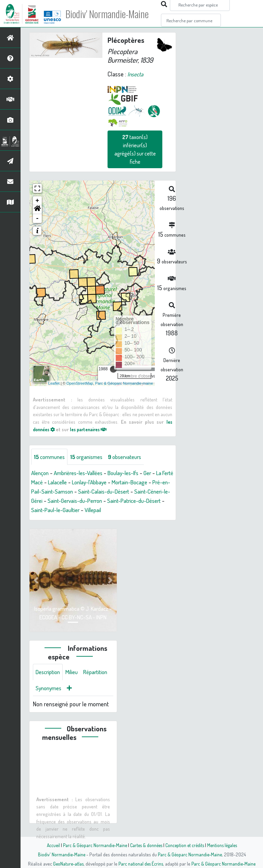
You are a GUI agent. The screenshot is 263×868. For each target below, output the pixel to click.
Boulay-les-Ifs (133, 473)
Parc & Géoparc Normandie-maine (124, 383)
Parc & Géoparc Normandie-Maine (92, 845)
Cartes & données (145, 845)
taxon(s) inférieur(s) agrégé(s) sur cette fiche (135, 149)
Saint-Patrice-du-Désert (60, 510)
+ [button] (37, 201)
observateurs (132, 457)
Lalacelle (80, 483)
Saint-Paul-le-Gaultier (121, 510)
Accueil (50, 845)
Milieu (75, 673)
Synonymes (82, 689)
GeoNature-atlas (67, 864)
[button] (37, 210)
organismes (91, 457)
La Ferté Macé (48, 483)
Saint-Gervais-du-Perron (139, 501)
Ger (159, 473)
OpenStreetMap (80, 383)
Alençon (41, 473)
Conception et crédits (185, 845)
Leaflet (54, 383)
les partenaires (93, 429)
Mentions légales (225, 845)
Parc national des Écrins (141, 864)
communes (51, 457)
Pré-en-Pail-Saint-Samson (86, 492)
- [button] (37, 219)
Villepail (162, 510)
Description (49, 673)
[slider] (113, 369)
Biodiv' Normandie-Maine (112, 14)
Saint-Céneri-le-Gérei (78, 501)
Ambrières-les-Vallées (83, 473)
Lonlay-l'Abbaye (115, 483)
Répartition (49, 689)
